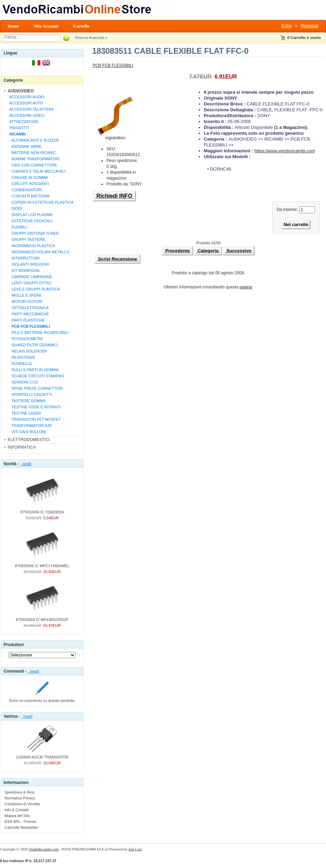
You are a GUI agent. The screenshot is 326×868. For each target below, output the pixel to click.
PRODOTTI (18, 128)
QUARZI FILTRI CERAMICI (32, 345)
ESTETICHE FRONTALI (30, 221)
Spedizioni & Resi (19, 792)
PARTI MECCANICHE (28, 314)
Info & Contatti (17, 810)
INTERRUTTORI (23, 258)
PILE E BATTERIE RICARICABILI (38, 333)
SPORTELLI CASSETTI (29, 395)
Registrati (310, 26)
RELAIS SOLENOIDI (27, 351)
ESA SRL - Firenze (20, 821)
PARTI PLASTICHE (26, 320)
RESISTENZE (21, 357)
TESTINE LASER (24, 413)
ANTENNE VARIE (24, 146)
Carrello (81, 26)
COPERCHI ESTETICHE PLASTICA (40, 202)
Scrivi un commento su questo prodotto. (42, 698)
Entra (287, 26)
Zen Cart (135, 849)
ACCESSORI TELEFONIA (30, 109)
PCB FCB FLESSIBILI (113, 65)
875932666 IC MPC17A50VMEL (42, 564)
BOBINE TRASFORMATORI (33, 159)
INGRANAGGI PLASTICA (31, 246)
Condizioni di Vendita (22, 804)
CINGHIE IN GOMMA (28, 177)
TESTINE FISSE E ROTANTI (34, 407)
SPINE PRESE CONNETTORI (35, 388)
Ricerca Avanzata (90, 38)
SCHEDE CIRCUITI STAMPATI (36, 376)
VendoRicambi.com (44, 849)
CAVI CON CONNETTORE (32, 165)
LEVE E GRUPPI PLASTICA (33, 289)
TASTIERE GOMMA (26, 401)
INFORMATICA (22, 447)
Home (13, 26)
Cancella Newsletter (21, 827)
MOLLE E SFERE (24, 295)
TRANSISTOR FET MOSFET (34, 419)
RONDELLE (20, 364)
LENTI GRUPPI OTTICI (29, 283)
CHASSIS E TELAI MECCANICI (36, 171)
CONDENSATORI (24, 190)
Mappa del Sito (17, 816)
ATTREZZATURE (23, 122)
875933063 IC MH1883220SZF (42, 617)
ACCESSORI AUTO (25, 103)
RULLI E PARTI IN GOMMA (33, 370)
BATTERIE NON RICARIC (32, 153)
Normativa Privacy (20, 798)
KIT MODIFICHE (23, 270)
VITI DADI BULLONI (27, 432)
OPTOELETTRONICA (28, 308)
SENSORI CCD (23, 382)
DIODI (15, 208)
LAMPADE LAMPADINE (30, 277)
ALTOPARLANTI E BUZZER (33, 140)
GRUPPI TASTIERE (26, 239)
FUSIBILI (17, 227)
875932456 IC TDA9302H (42, 510)
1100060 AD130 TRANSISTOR (42, 755)
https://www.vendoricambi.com (285, 151)
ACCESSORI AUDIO (26, 97)
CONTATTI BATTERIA (28, 196)
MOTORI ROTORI (25, 302)
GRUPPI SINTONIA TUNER (33, 233)
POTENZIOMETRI (25, 339)
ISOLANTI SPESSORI (28, 264)
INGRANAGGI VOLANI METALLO (38, 252)
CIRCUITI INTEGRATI (28, 184)
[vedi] (26, 464)
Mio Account (46, 26)
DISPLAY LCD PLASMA (30, 215)
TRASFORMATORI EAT (30, 426)
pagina (246, 287)
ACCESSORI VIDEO (26, 115)
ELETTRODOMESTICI (29, 440)
